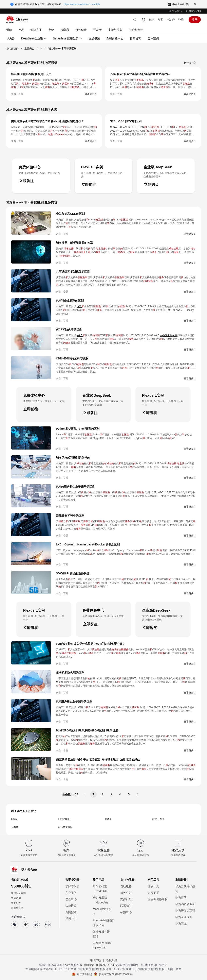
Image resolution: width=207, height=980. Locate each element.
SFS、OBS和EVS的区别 (126, 121)
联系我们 (126, 906)
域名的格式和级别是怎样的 (73, 458)
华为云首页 (12, 49)
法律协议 (71, 906)
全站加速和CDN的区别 (70, 214)
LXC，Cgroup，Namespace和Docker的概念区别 (88, 544)
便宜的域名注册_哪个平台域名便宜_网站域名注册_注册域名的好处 (98, 759)
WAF (80, 335)
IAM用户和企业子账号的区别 (74, 702)
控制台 (171, 20)
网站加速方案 (65, 827)
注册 (195, 20)
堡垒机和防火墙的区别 (70, 673)
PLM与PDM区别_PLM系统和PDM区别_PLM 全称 (87, 730)
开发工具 (153, 886)
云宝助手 (153, 893)
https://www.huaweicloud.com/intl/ (82, 4)
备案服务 (16, 903)
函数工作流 (158, 819)
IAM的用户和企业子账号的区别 (76, 487)
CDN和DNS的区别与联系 (72, 358)
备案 (160, 20)
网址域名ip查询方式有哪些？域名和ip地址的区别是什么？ (48, 121)
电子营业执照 (84, 974)
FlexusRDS (64, 819)
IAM (79, 306)
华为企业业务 (184, 917)
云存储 (15, 827)
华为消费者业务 (185, 904)
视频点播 (61, 227)
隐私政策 (112, 960)
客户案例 (71, 893)
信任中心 (71, 899)
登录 (181, 20)
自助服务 (126, 886)
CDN (92, 220)
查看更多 (90, 94)
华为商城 (181, 924)
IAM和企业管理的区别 (70, 301)
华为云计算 (116, 127)
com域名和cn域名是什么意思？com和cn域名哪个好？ (91, 644)
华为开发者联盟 (185, 911)
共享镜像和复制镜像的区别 (73, 272)
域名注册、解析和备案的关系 (74, 243)
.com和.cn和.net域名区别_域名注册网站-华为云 (140, 74)
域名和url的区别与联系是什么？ (31, 74)
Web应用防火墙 (169, 335)
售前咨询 (16, 898)
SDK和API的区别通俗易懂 (73, 573)
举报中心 (126, 912)
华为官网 (181, 898)
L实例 (108, 819)
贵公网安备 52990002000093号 (116, 974)
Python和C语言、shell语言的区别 (78, 429)
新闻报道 (71, 912)
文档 (151, 20)
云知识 (127, 127)
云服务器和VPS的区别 (70, 516)
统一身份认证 (176, 310)
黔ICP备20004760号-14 (99, 965)
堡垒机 (60, 682)
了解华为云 (72, 886)
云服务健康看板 (158, 899)
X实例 (14, 819)
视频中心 (71, 919)
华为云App (195, 11)
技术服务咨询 (18, 893)
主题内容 (29, 49)
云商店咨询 (17, 908)
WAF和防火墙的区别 (69, 330)
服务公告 (126, 893)
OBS (141, 127)
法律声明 (95, 960)
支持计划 (126, 899)
